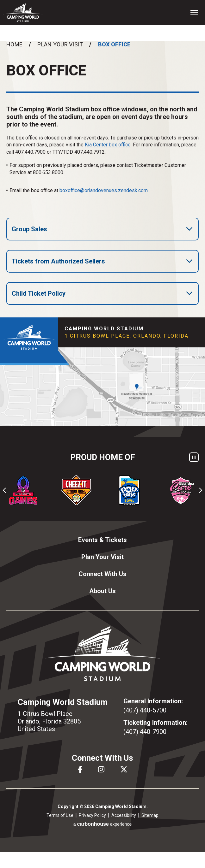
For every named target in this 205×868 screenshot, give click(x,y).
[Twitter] (124, 769)
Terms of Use (60, 815)
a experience (103, 824)
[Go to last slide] (5, 490)
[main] (102, 179)
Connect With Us (102, 574)
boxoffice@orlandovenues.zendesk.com (104, 190)
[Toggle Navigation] (194, 12)
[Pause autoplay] (194, 457)
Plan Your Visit (60, 44)
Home (14, 44)
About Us (102, 591)
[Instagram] (101, 769)
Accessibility (124, 815)
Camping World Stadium (23, 13)
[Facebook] (80, 769)
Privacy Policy (92, 815)
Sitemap (150, 815)
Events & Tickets (102, 540)
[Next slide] (200, 490)
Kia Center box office (108, 145)
